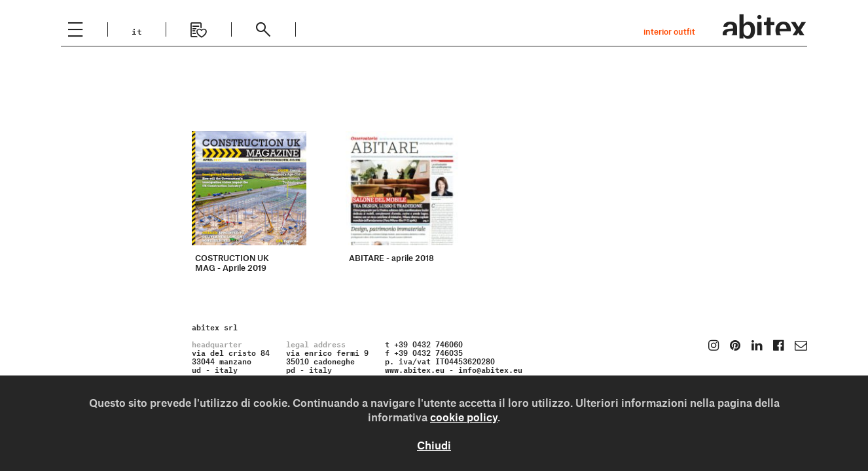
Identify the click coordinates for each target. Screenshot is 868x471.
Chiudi (434, 445)
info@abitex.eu (490, 369)
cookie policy (464, 417)
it (137, 30)
